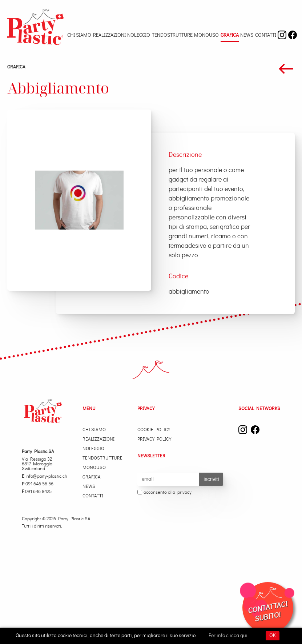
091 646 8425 (37, 492)
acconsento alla (164, 493)
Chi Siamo (79, 35)
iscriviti (211, 479)
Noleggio (139, 35)
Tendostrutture (172, 35)
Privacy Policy (154, 439)
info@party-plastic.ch (45, 476)
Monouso (206, 35)
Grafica (230, 35)
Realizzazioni (109, 35)
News (247, 35)
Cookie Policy (154, 430)
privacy (184, 492)
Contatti (266, 35)
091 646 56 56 (38, 484)
